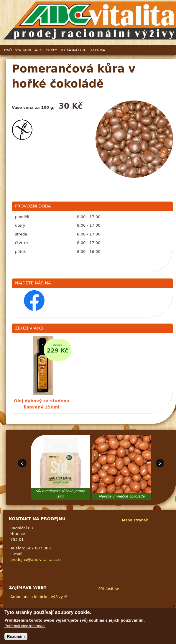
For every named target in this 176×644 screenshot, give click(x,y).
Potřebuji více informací (25, 626)
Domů (7, 50)
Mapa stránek (135, 520)
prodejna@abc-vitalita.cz (36, 560)
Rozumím (16, 636)
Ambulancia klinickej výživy (38, 597)
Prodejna (97, 50)
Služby (51, 50)
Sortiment (23, 50)
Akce (39, 50)
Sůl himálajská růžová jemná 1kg (60, 494)
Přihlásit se (109, 589)
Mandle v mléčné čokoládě (122, 496)
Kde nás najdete (73, 50)
